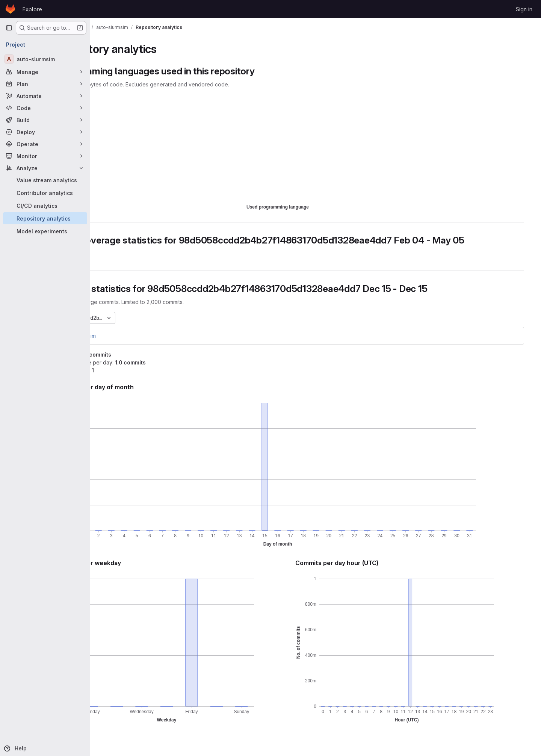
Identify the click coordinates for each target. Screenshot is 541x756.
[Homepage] (10, 9)
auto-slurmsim (123, 336)
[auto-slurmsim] (45, 59)
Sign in (524, 9)
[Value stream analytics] (45, 180)
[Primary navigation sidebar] (9, 28)
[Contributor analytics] (45, 193)
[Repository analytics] (45, 218)
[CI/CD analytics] (45, 206)
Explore (32, 9)
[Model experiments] (45, 231)
